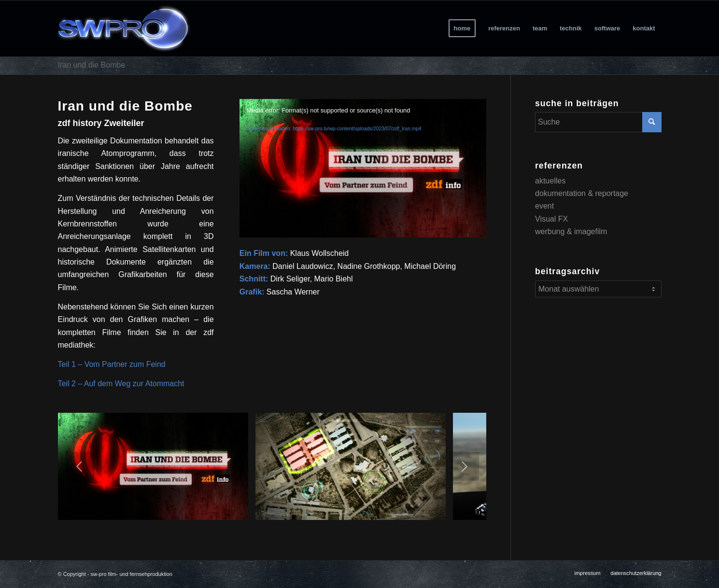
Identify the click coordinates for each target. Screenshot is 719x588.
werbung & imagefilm (571, 231)
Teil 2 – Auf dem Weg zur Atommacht (121, 384)
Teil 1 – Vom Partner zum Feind (112, 364)
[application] (363, 168)
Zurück (80, 466)
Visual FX (551, 219)
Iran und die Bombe (92, 65)
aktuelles (550, 181)
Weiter (465, 466)
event (544, 206)
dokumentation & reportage (582, 193)
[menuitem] (462, 28)
